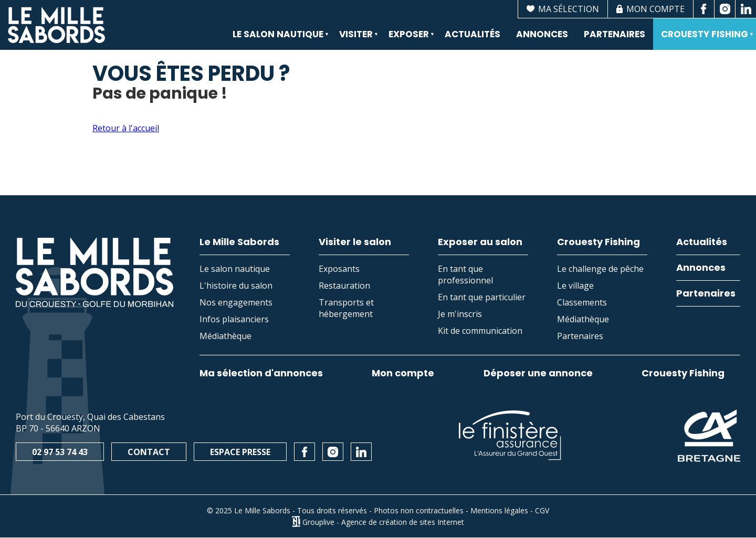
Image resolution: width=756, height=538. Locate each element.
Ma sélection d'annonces (261, 373)
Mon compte (403, 373)
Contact (149, 452)
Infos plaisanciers (234, 319)
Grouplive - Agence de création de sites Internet (383, 521)
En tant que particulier (482, 297)
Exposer (408, 39)
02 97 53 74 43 (60, 452)
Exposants (339, 269)
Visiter (355, 39)
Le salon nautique (277, 39)
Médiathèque (225, 336)
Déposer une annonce (538, 373)
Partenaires (615, 34)
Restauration (344, 286)
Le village (575, 286)
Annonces (542, 34)
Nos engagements (236, 302)
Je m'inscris (460, 314)
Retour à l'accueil (126, 128)
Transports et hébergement (346, 308)
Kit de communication (480, 331)
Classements (582, 302)
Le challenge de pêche (600, 269)
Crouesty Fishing (703, 39)
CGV (542, 510)
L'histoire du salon (236, 286)
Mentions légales (499, 510)
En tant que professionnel (465, 275)
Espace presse (240, 452)
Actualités (472, 34)
